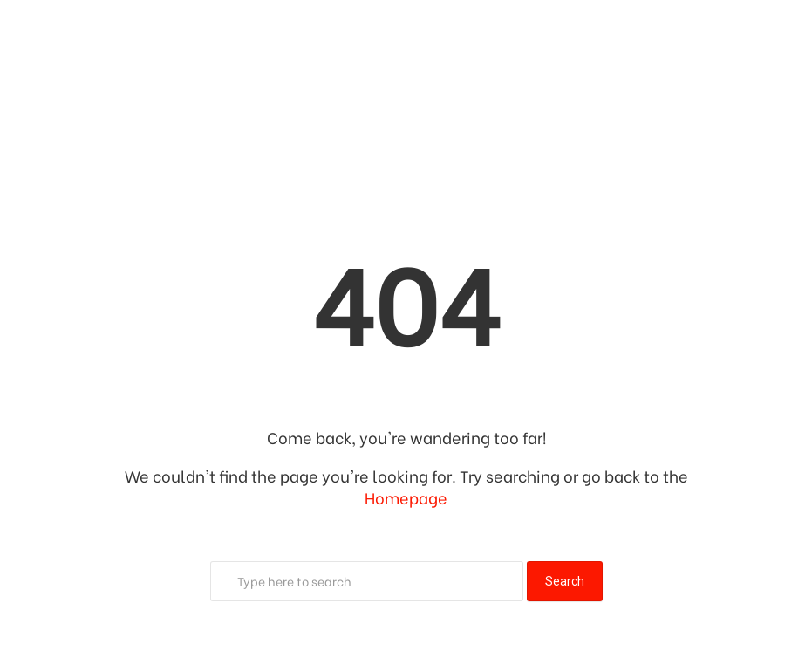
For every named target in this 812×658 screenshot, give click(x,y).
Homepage (406, 497)
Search (565, 581)
